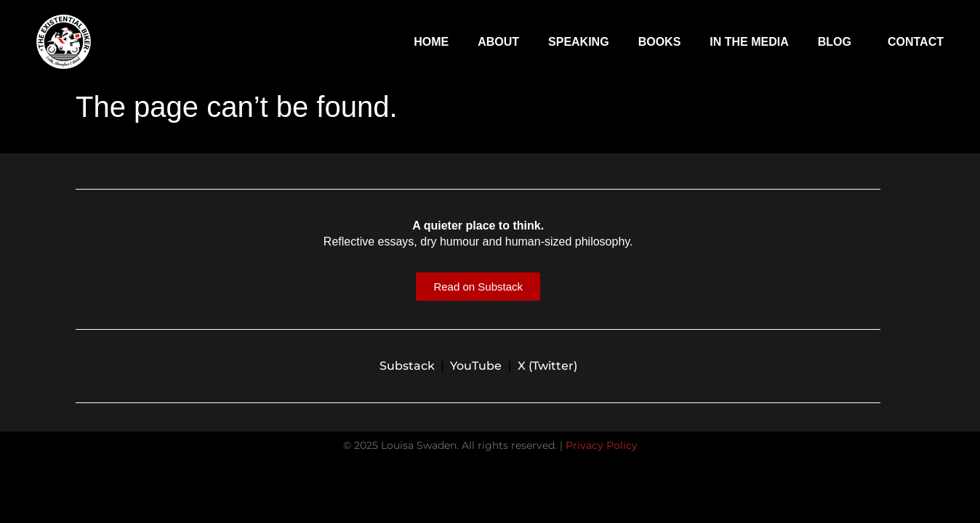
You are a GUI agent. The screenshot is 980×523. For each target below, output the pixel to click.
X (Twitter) (547, 366)
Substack (407, 366)
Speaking (579, 42)
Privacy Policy (602, 445)
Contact (916, 42)
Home (431, 42)
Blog (838, 42)
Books (660, 42)
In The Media (749, 42)
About (498, 42)
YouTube (476, 366)
